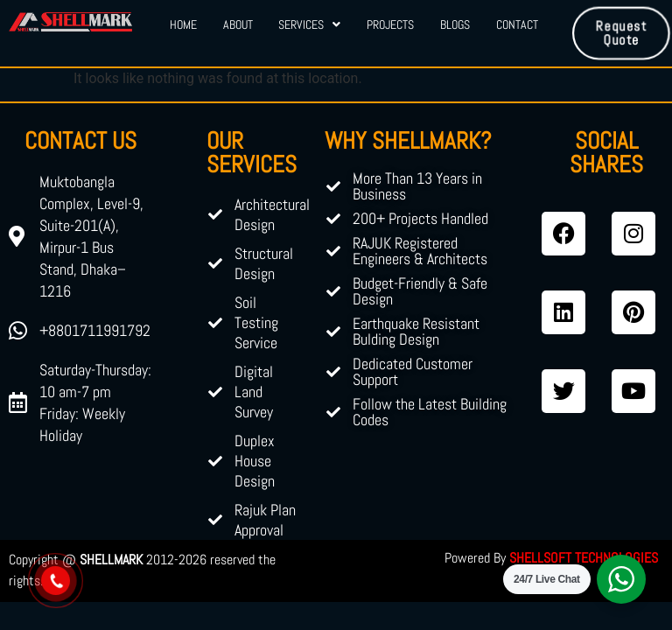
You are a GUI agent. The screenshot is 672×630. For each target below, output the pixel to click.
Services (309, 24)
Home (182, 24)
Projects (390, 24)
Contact (517, 24)
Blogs (455, 24)
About (237, 24)
